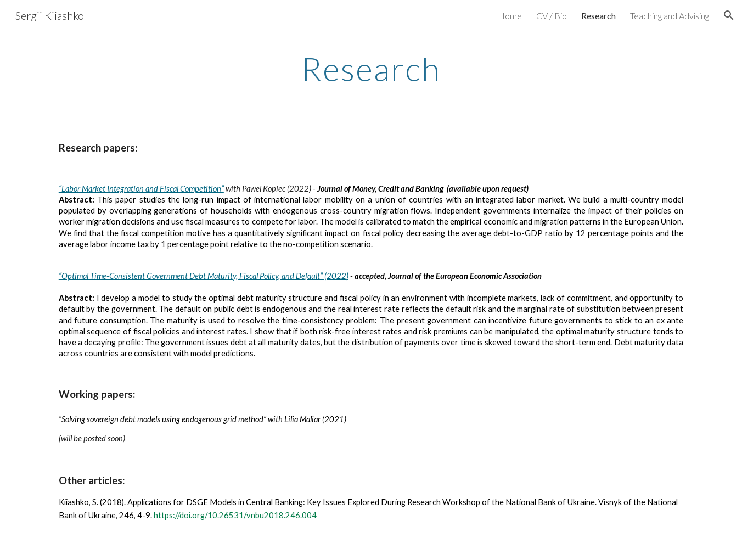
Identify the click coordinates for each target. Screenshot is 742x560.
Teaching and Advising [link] (670, 16)
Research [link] (598, 16)
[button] (729, 15)
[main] (371, 69)
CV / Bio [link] (552, 16)
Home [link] (510, 16)
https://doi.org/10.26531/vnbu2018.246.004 (235, 515)
